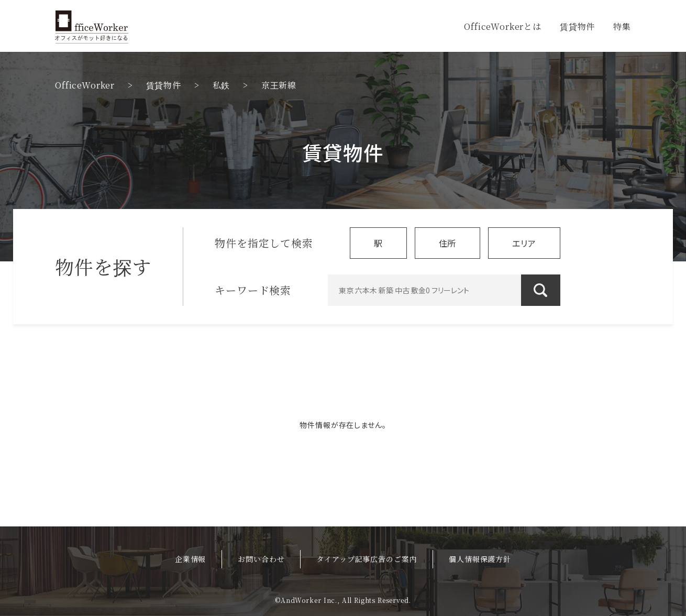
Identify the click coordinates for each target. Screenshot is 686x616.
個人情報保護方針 (480, 559)
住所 (448, 243)
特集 (622, 26)
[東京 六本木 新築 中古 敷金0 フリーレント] (444, 290)
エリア (524, 243)
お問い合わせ (261, 559)
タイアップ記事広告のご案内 (367, 559)
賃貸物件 (577, 26)
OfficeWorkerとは (503, 26)
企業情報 (190, 559)
